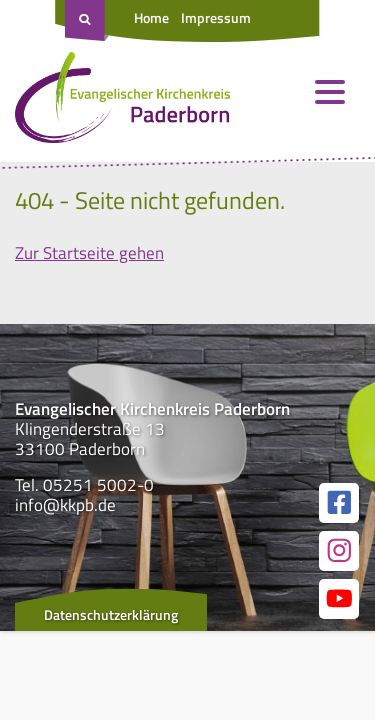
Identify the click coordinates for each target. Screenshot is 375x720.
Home (151, 17)
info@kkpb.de (65, 505)
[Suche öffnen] (87, 21)
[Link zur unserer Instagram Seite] (339, 551)
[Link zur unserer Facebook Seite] (339, 503)
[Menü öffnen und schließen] (330, 92)
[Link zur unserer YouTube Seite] (339, 599)
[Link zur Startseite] (122, 102)
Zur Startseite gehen (89, 253)
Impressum (216, 17)
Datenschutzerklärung (111, 614)
